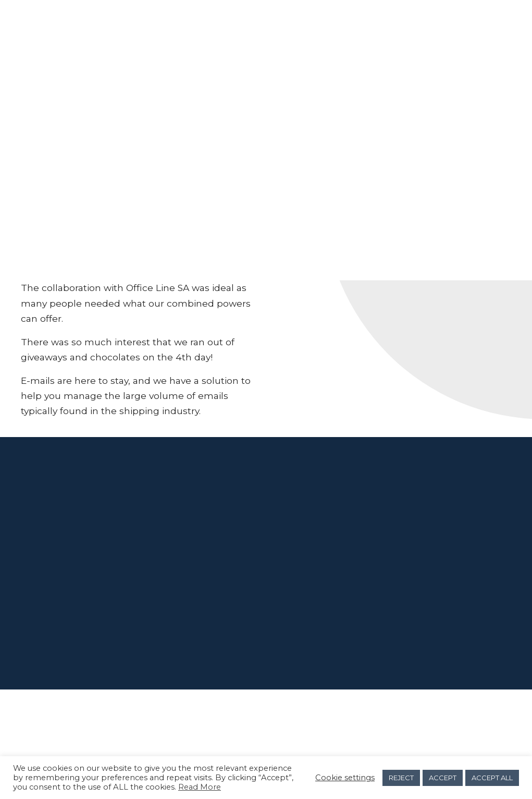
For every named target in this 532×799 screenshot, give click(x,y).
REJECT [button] (401, 778)
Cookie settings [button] (345, 778)
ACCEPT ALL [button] (492, 778)
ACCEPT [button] (443, 778)
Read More (200, 787)
